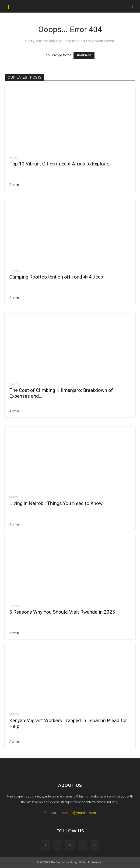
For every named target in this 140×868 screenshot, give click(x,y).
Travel (15, 271)
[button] (8, 6)
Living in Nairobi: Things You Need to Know (56, 503)
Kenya (14, 497)
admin (14, 185)
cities (14, 158)
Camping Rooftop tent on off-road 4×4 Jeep (56, 277)
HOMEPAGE (84, 56)
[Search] (133, 6)
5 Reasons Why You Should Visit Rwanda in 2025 (62, 612)
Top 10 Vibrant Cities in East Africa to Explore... (60, 164)
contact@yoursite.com (79, 813)
